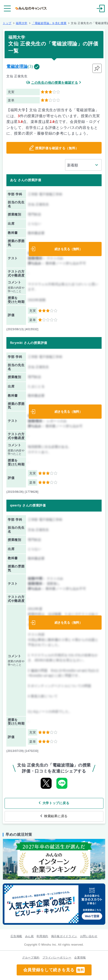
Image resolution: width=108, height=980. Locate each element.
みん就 (29, 936)
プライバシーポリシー (57, 958)
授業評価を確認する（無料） (57, 148)
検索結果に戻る (56, 816)
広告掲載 (16, 936)
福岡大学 (22, 23)
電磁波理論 (17, 66)
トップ (7, 23)
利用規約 (42, 936)
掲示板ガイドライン (64, 936)
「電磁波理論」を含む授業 (49, 23)
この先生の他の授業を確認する (55, 83)
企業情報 (80, 958)
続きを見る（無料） (68, 249)
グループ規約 (31, 958)
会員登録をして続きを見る (54, 970)
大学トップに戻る (56, 803)
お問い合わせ (89, 936)
